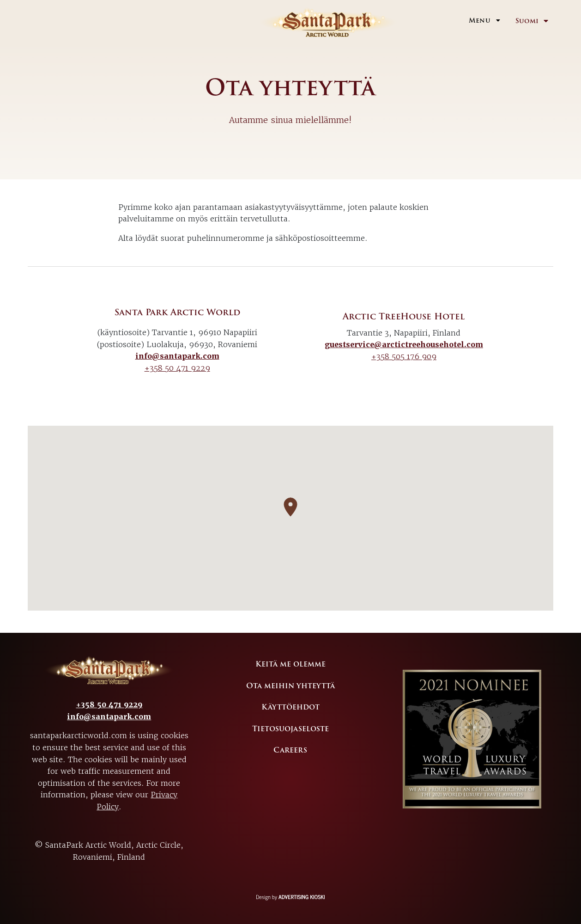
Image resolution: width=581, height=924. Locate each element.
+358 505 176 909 (404, 356)
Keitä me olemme (290, 664)
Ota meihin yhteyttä (290, 686)
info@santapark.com (177, 356)
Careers (290, 750)
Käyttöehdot (290, 707)
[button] (290, 507)
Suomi (527, 21)
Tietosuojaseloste (290, 729)
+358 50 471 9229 (177, 368)
